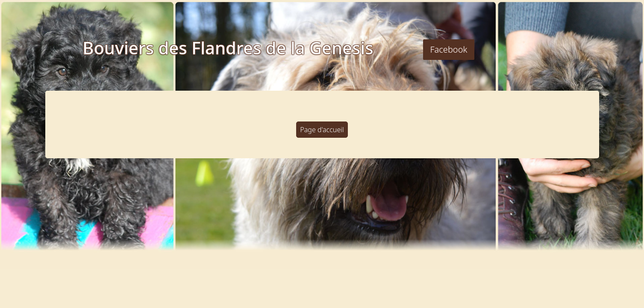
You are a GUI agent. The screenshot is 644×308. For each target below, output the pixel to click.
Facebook (449, 49)
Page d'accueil (322, 130)
